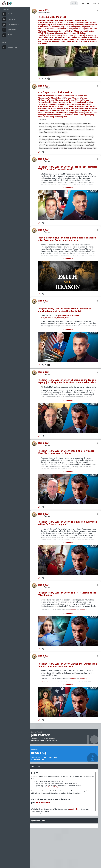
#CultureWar (81, 96)
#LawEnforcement (83, 104)
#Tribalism (81, 33)
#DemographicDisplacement (81, 27)
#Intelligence (55, 23)
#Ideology (72, 33)
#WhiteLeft (64, 35)
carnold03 (43, 10)
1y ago (40, 161)
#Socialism (92, 35)
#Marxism (83, 35)
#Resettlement (53, 31)
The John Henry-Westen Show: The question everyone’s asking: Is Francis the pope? (67, 523)
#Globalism (81, 39)
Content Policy (40, 759)
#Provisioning (80, 31)
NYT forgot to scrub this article (55, 92)
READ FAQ (39, 753)
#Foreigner (83, 29)
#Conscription (61, 33)
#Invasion (93, 29)
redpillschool (75, 809)
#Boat (49, 27)
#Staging (90, 31)
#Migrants (64, 27)
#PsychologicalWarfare (61, 98)
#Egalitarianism (44, 35)
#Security (62, 104)
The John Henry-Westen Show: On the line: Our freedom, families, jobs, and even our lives (68, 665)
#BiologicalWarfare (46, 100)
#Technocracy (44, 41)
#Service (70, 104)
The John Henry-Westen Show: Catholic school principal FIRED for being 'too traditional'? (67, 168)
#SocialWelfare (67, 31)
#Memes (71, 20)
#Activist (73, 23)
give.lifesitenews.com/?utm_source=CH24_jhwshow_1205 (60, 317)
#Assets (65, 23)
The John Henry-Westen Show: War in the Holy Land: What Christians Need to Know (66, 452)
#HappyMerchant (51, 20)
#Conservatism (44, 39)
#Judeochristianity (89, 41)
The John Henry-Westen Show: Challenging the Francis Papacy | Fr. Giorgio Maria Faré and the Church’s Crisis (67, 381)
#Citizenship (49, 33)
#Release (49, 29)
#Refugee (42, 31)
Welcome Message (50, 757)
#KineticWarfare (82, 100)
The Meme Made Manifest (52, 17)
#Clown (78, 20)
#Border (55, 27)
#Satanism (42, 44)
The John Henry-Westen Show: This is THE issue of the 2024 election (67, 594)
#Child (53, 25)
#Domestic (42, 104)
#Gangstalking (44, 25)
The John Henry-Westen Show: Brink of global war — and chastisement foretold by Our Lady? (66, 310)
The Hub (49, 13)
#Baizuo (55, 35)
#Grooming (80, 25)
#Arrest (41, 29)
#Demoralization (65, 102)
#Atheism (74, 35)
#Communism (71, 37)
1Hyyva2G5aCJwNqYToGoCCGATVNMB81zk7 (45, 741)
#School (93, 23)
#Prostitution (91, 25)
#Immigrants (72, 29)
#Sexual (60, 25)
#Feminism (83, 37)
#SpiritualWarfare (79, 98)
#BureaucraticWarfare (64, 100)
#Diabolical (48, 96)
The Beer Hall (43, 803)
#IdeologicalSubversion (83, 102)
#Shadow (62, 20)
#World (85, 20)
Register (85, 3)
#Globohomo (71, 39)
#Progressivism (58, 39)
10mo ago (41, 13)
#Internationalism (57, 37)
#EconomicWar (44, 98)
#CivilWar (42, 27)
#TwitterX (58, 96)
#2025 (40, 20)
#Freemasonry (56, 41)
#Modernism (43, 37)
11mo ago (41, 88)
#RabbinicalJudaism (72, 41)
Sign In (96, 3)
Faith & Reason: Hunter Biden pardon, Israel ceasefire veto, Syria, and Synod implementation (67, 239)
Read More (68, 188)
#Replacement (60, 29)
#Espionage (53, 104)
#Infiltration (43, 23)
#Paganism (92, 39)
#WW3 (40, 33)
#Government (83, 23)
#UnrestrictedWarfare (47, 102)
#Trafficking (69, 25)
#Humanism (93, 37)
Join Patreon (41, 735)
